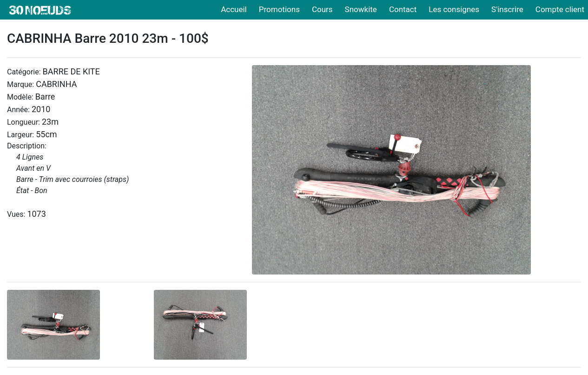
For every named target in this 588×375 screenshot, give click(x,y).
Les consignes (454, 9)
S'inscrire (507, 9)
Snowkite (361, 9)
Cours (322, 9)
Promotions (279, 9)
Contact (403, 9)
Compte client (560, 9)
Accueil (234, 9)
